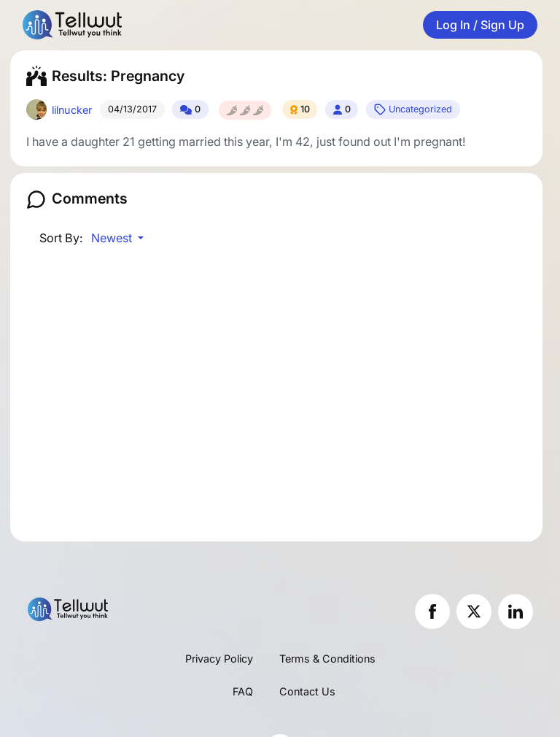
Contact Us (307, 691)
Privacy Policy (219, 659)
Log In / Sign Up (480, 25)
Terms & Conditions (327, 659)
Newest (113, 238)
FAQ (243, 691)
